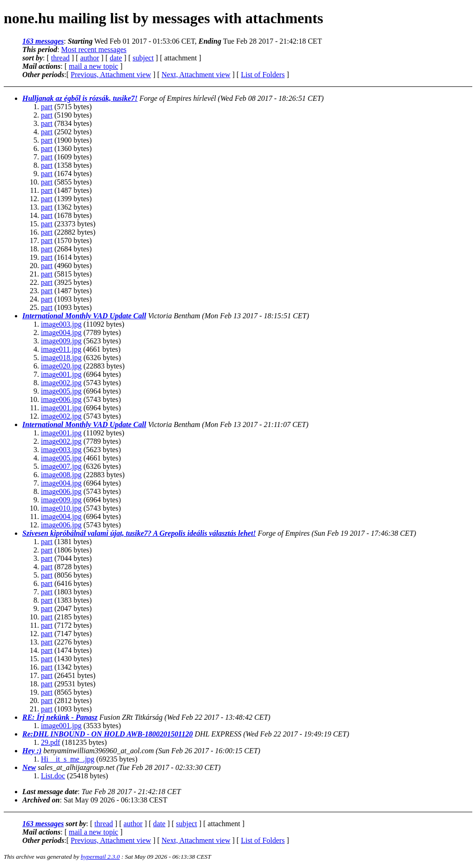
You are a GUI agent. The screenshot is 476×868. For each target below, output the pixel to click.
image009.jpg (61, 341)
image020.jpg (61, 366)
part (47, 107)
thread (60, 58)
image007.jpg (61, 466)
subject (143, 58)
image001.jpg (61, 374)
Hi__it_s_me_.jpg (68, 759)
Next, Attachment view (196, 75)
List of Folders (263, 75)
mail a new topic (93, 66)
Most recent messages (94, 49)
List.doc (53, 776)
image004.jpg (61, 332)
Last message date (50, 792)
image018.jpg (61, 358)
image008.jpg (61, 475)
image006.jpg (61, 399)
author (89, 58)
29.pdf (50, 742)
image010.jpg (61, 508)
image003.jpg (61, 324)
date (116, 58)
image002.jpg (61, 383)
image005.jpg (61, 391)
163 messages (43, 41)
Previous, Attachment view (111, 75)
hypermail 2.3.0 (100, 857)
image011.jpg (61, 349)
